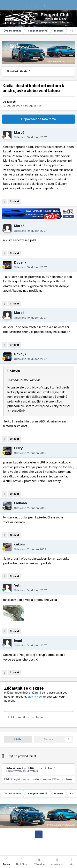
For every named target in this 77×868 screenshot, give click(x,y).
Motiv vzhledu (59, 842)
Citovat (14, 201)
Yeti (17, 585)
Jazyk (42, 842)
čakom (19, 544)
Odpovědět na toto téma (38, 119)
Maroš (11, 102)
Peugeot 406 (33, 105)
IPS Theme (12, 842)
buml (18, 640)
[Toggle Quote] (8, 371)
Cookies (49, 846)
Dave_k (20, 262)
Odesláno (30, 137)
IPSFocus (29, 842)
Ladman (20, 503)
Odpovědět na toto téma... (26, 717)
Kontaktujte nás (32, 846)
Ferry (18, 448)
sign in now (35, 697)
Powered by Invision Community (39, 850)
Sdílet (18, 739)
